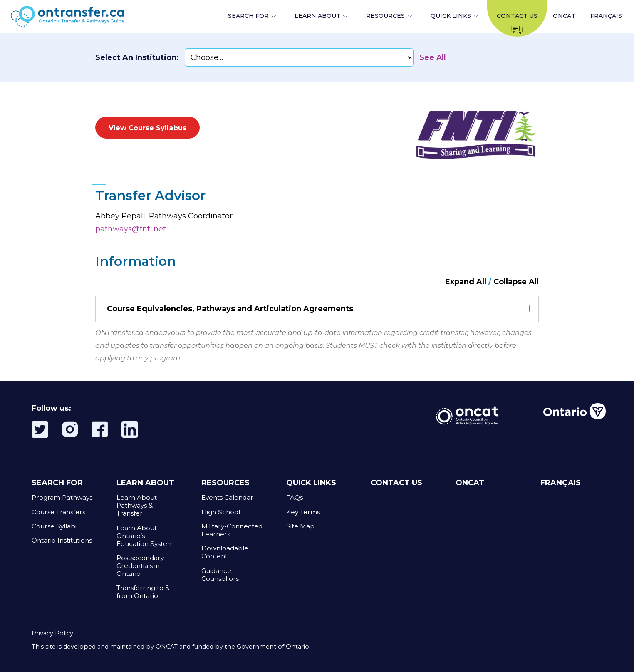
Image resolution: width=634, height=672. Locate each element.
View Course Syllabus (147, 128)
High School (221, 512)
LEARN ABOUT (317, 16)
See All (433, 57)
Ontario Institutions (62, 540)
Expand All (466, 282)
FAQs (295, 497)
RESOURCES (385, 16)
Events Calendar (227, 497)
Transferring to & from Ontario (143, 592)
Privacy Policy (52, 633)
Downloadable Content (225, 552)
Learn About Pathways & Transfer (137, 505)
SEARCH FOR (248, 16)
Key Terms (303, 512)
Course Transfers (58, 512)
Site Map (300, 526)
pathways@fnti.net (131, 229)
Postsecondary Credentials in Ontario (140, 566)
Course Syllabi (54, 526)
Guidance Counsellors (220, 575)
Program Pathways (62, 497)
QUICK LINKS (451, 16)
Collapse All (516, 282)
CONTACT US (396, 483)
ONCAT (564, 16)
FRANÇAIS (606, 16)
